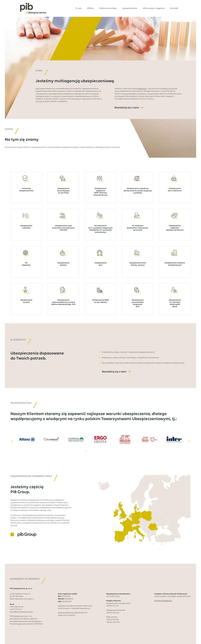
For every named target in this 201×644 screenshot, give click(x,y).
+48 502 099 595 (113, 620)
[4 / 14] (100, 437)
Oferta (90, 8)
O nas (78, 8)
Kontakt (174, 8)
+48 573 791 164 (112, 603)
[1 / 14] (27, 437)
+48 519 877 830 (112, 617)
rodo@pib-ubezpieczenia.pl (179, 594)
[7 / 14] (174, 437)
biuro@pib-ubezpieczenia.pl (21, 610)
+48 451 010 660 (113, 610)
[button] (12, 439)
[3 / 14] (76, 437)
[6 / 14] (149, 437)
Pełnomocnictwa (108, 8)
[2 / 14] (52, 437)
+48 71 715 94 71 (16, 607)
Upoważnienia (130, 8)
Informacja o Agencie (154, 8)
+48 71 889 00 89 (17, 604)
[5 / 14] (125, 437)
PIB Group (142, 89)
